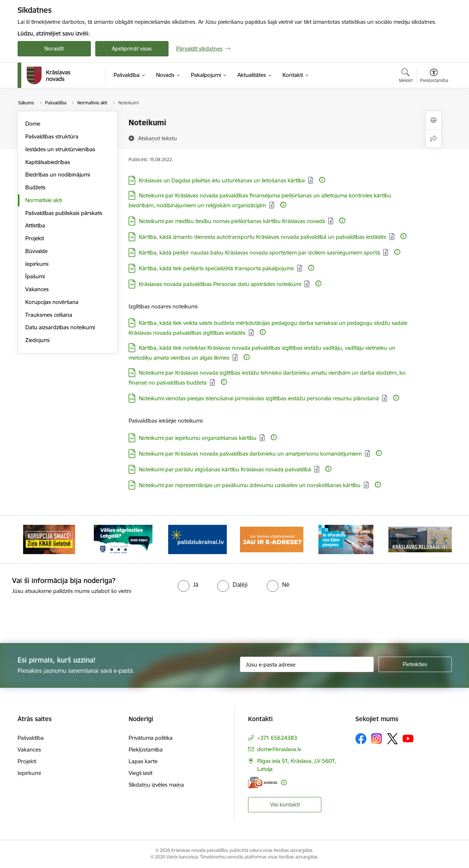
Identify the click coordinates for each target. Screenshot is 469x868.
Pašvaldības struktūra (52, 136)
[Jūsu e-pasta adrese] (307, 664)
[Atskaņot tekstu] (158, 138)
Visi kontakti (285, 804)
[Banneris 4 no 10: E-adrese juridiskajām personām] (272, 539)
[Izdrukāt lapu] (433, 120)
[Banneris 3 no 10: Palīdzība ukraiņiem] (197, 539)
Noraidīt (54, 49)
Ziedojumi (37, 340)
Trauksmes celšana (49, 315)
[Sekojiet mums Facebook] (361, 739)
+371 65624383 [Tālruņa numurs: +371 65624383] (277, 738)
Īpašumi (35, 276)
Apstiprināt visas (132, 49)
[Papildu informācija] (322, 180)
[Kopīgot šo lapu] (433, 139)
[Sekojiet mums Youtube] (408, 738)
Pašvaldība (31, 738)
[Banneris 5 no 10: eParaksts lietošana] (346, 539)
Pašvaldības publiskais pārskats (64, 213)
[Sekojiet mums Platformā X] (392, 739)
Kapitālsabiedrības (48, 162)
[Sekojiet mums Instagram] (377, 739)
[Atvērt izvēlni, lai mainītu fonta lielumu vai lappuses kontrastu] (434, 77)
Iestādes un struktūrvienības (60, 149)
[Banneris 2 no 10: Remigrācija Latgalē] (123, 539)
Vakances (37, 289)
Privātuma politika (151, 738)
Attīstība (35, 225)
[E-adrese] (263, 782)
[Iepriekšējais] (34, 539)
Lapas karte (143, 761)
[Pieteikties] (415, 664)
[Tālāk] (435, 539)
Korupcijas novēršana (52, 302)
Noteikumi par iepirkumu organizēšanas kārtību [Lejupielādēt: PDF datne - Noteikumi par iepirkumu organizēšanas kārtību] (198, 438)
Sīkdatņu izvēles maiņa (156, 785)
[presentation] (248, 616)
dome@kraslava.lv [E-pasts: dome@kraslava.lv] (279, 749)
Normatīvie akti (44, 200)
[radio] (188, 585)
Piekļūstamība (146, 750)
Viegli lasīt (141, 773)
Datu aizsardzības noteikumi (60, 327)
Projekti (35, 238)
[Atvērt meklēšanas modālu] (406, 77)
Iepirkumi (37, 264)
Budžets (35, 187)
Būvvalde (36, 251)
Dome (33, 124)
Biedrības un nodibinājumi (58, 175)
